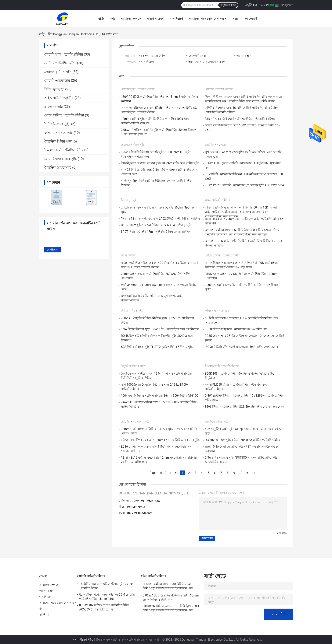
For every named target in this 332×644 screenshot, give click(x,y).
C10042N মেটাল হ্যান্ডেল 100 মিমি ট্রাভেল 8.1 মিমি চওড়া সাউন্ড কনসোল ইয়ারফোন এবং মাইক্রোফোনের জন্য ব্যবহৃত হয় (171, 609)
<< (176, 473)
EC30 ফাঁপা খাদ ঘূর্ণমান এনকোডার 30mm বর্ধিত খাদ (236, 329)
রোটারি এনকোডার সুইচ (61, 159)
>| (254, 473)
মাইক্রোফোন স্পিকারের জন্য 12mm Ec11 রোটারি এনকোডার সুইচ (160, 440)
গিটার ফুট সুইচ (54, 89)
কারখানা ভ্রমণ (155, 19)
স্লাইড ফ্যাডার (54, 107)
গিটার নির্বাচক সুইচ (57, 124)
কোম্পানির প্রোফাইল (153, 56)
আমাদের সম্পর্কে (131, 19)
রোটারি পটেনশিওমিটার (60, 63)
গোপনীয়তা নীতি (83, 640)
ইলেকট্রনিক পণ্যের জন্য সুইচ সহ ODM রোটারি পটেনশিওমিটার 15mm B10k (107, 597)
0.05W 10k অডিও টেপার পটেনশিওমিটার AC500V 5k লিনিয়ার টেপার (104, 607)
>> (247, 473)
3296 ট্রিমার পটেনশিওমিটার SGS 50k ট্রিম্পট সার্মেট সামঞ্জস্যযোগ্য (245, 407)
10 (241, 473)
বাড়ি (101, 19)
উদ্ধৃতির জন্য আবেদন (258, 5)
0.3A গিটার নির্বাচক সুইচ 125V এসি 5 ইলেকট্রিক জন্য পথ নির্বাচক (160, 329)
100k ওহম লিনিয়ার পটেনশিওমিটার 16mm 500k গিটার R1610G (160, 396)
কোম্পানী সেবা (197, 56)
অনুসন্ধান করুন (228, 5)
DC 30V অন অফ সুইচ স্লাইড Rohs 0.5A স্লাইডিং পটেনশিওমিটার (243, 440)
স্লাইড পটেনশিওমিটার (59, 98)
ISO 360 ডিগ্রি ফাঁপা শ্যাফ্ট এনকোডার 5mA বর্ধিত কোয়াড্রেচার (241, 347)
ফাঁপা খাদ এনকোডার (59, 133)
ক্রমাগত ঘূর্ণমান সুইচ (58, 72)
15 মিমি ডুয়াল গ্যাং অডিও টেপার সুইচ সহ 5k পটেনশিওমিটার (106, 586)
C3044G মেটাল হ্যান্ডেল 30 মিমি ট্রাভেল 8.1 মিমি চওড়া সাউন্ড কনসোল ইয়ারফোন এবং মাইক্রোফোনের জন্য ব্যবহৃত (169, 587)
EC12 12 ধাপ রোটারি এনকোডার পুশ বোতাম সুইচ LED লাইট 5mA (245, 185)
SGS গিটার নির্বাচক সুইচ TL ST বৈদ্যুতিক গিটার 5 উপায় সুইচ (157, 347)
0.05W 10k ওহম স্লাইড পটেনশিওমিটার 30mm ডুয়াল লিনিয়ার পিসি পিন (171, 598)
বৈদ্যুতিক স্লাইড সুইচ (58, 167)
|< (170, 473)
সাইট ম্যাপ (45, 615)
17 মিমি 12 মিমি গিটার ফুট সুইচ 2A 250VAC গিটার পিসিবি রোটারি (160, 218)
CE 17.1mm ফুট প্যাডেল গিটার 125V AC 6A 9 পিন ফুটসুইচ (157, 225)
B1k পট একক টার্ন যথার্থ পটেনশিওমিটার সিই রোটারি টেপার (240, 119)
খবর (235, 19)
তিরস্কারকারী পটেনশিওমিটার (64, 150)
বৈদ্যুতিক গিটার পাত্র (58, 141)
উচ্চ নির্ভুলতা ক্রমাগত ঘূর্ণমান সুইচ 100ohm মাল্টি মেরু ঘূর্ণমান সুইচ (160, 163)
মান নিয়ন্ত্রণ (176, 19)
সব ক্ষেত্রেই (250, 19)
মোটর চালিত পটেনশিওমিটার (64, 115)
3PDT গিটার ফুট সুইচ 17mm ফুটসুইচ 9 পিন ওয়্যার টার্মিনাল (156, 232)
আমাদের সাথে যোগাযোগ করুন (207, 19)
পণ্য (112, 19)
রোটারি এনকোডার (57, 80)
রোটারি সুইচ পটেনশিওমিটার (64, 54)
